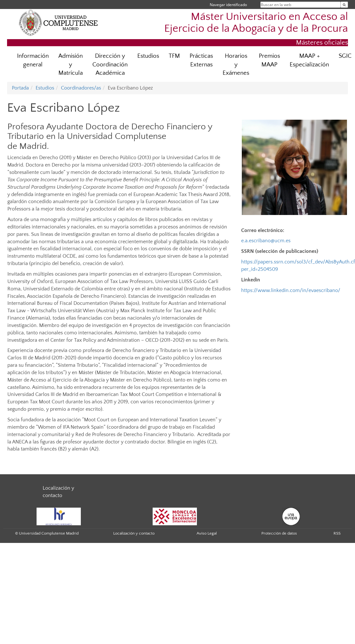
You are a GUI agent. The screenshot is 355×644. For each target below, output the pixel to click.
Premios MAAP (269, 60)
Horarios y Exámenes (236, 65)
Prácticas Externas (201, 60)
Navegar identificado (228, 5)
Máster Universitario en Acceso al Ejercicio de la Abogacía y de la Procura (256, 23)
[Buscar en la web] (344, 5)
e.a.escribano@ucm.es (266, 241)
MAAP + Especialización (309, 60)
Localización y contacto (134, 533)
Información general (33, 60)
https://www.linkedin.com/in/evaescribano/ (291, 290)
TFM (174, 56)
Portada (20, 88)
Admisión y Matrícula (71, 65)
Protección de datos (279, 533)
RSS (337, 533)
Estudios (148, 56)
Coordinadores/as (81, 88)
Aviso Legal (207, 533)
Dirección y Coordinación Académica (110, 65)
